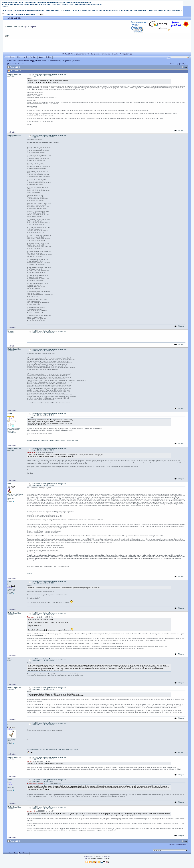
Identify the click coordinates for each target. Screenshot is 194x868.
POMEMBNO (67, 54)
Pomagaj (123, 54)
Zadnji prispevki (84, 54)
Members (33, 57)
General (20, 61)
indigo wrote (31, 452)
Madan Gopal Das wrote (35, 784)
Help (18, 57)
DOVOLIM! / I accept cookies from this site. (20, 14)
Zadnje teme (95, 54)
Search (25, 57)
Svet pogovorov (12, 61)
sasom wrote (31, 811)
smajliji (130, 54)
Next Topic (183, 64)
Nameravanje (106, 54)
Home (12, 57)
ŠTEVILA (115, 54)
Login (25, 27)
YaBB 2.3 (107, 857)
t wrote (29, 761)
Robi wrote (31, 617)
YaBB (85, 858)
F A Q (75, 54)
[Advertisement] (97, 45)
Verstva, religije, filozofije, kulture (35, 61)
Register (33, 27)
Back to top (11, 132)
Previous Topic (175, 64)
